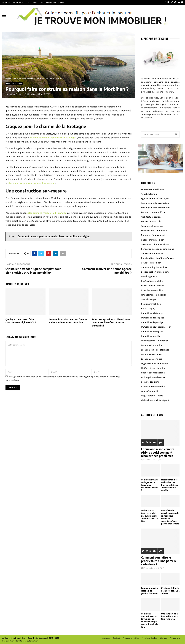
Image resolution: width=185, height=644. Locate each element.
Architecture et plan (151, 217)
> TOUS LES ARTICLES (34, 2)
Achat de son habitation (153, 189)
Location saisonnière (152, 359)
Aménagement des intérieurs (156, 208)
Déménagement (149, 276)
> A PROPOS (18, 2)
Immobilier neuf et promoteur (156, 327)
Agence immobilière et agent (155, 199)
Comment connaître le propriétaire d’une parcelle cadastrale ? (159, 561)
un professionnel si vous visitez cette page (53, 138)
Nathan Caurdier (16, 94)
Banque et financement (153, 235)
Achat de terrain (149, 194)
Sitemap (163, 638)
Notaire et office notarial (153, 373)
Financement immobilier (153, 295)
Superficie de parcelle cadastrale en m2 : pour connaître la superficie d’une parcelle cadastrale (170, 517)
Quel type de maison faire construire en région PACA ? (21, 321)
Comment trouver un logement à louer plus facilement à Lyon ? (150, 485)
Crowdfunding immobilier (154, 267)
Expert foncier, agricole (152, 286)
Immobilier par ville (151, 336)
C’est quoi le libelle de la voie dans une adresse (170, 591)
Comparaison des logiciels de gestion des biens (149, 591)
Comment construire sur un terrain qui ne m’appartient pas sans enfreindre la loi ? (150, 620)
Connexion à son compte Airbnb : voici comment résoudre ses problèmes (158, 452)
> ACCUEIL (6, 2)
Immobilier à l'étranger (152, 313)
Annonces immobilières (153, 212)
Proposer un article (131, 638)
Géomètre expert (149, 299)
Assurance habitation (152, 226)
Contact (116, 638)
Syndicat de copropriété (153, 387)
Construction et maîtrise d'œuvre (157, 258)
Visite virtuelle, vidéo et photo (156, 400)
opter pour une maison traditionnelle (46, 213)
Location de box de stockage (155, 350)
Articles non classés (151, 221)
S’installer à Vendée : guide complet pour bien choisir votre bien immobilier (33, 271)
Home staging (148, 308)
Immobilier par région (14, 84)
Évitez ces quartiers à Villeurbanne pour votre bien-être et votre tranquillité (111, 322)
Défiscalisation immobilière (155, 272)
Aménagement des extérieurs (156, 203)
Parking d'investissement (154, 377)
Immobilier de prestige (152, 322)
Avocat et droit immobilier (154, 231)
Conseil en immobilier (152, 253)
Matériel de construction (153, 368)
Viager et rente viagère (152, 396)
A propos (106, 638)
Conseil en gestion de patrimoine (158, 249)
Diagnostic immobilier (152, 281)
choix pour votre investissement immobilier (32, 183)
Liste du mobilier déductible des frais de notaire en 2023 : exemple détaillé (170, 485)
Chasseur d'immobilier (152, 240)
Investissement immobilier (154, 341)
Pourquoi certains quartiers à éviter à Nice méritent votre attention (68, 321)
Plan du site (175, 638)
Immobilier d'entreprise (153, 318)
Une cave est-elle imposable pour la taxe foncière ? (170, 616)
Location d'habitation (152, 345)
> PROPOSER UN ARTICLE (56, 2)
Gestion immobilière (151, 304)
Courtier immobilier (151, 263)
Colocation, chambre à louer (155, 244)
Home (8, 79)
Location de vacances (152, 354)
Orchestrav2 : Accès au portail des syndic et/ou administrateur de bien (150, 516)
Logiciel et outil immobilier (154, 364)
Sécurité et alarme (150, 382)
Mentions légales (149, 638)
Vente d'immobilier (150, 391)
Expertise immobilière (152, 290)
